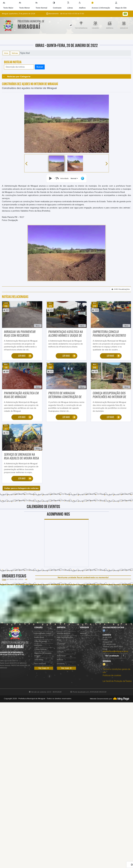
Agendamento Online (43, 634)
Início (6, 53)
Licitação (60, 652)
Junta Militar (39, 660)
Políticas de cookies (112, 675)
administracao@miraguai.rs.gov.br (115, 651)
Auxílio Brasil (39, 637)
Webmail (83, 634)
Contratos (61, 644)
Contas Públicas (40, 649)
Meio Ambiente (40, 664)
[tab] (71, 25)
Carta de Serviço (41, 641)
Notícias (15, 53)
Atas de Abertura (64, 634)
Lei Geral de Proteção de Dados (117, 681)
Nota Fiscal (61, 656)
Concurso (38, 645)
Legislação (61, 648)
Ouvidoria (61, 664)
